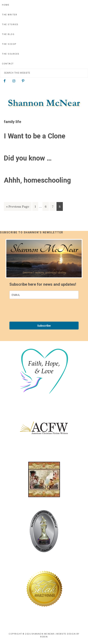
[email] (44, 295)
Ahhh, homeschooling (37, 180)
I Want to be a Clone (35, 136)
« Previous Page (18, 207)
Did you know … (28, 158)
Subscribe (44, 326)
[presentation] (32, 309)
